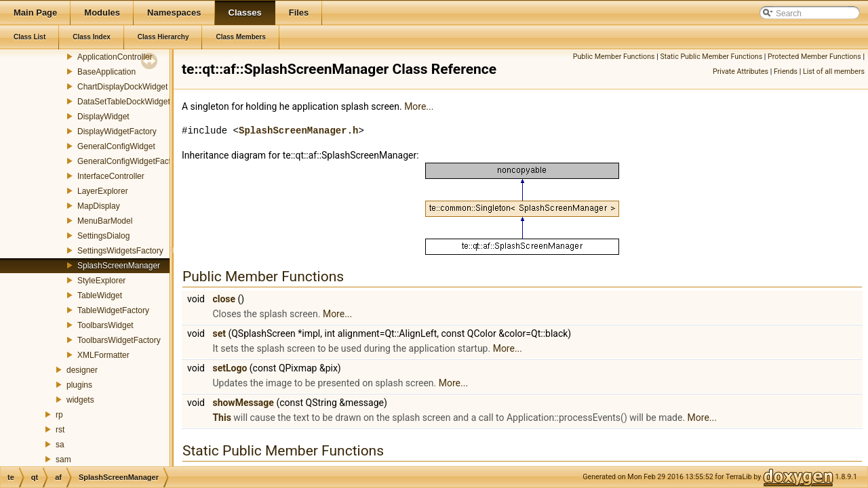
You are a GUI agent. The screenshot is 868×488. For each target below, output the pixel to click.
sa (60, 445)
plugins (79, 385)
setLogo (230, 368)
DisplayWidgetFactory (117, 131)
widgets (80, 400)
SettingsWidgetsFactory (120, 251)
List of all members (834, 72)
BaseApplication (106, 72)
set (219, 333)
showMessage (243, 403)
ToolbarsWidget (105, 325)
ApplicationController (115, 57)
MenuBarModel (105, 221)
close (224, 299)
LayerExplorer (103, 191)
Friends (786, 72)
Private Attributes (741, 72)
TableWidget (100, 296)
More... (419, 106)
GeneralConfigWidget (116, 146)
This (221, 418)
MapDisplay (99, 206)
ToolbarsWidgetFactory (119, 340)
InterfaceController (111, 176)
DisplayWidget (103, 117)
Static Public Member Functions (711, 57)
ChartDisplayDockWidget (122, 87)
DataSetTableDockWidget (124, 102)
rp (59, 415)
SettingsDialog (103, 236)
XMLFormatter (103, 355)
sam (63, 460)
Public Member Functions (614, 57)
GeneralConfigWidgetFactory (130, 161)
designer (82, 370)
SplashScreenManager (119, 266)
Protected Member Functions (814, 57)
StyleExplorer (101, 281)
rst (60, 430)
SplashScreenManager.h (298, 130)
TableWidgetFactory (113, 310)
